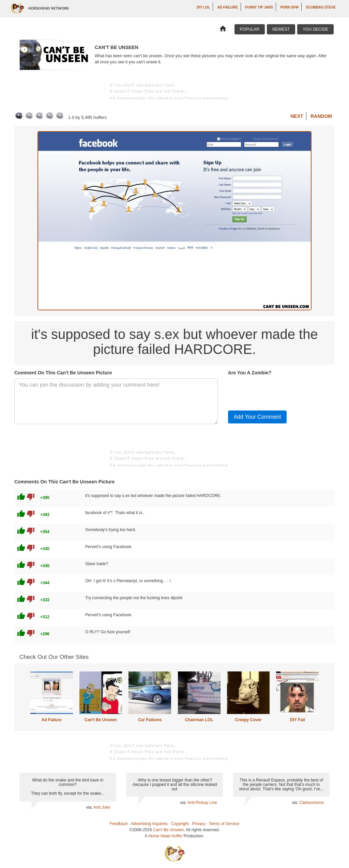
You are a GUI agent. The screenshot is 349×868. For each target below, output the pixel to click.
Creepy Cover (248, 720)
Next (297, 116)
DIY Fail (298, 720)
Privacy (199, 824)
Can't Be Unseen (101, 720)
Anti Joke (102, 807)
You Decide (315, 29)
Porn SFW (289, 7)
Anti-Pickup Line (202, 803)
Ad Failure (228, 7)
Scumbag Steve (321, 7)
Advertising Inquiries (149, 824)
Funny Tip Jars (259, 7)
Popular (250, 29)
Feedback (119, 824)
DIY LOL (203, 7)
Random (321, 116)
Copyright (180, 824)
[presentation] (280, 392)
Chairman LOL (199, 720)
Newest (281, 29)
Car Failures (150, 720)
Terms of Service (224, 824)
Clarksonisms (312, 803)
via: (90, 807)
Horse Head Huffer (165, 836)
